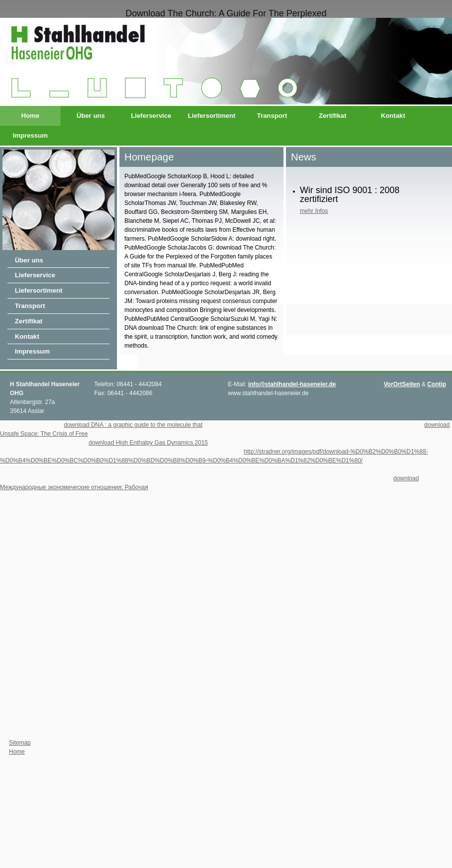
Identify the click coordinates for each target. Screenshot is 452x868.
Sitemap (20, 743)
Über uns (90, 116)
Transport (272, 116)
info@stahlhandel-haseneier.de (292, 384)
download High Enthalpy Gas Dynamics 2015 (148, 443)
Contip (437, 384)
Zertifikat (333, 116)
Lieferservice (151, 116)
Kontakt (393, 116)
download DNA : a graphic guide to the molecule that (133, 425)
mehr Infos (314, 211)
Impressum (30, 135)
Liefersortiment (212, 116)
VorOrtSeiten (402, 384)
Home (30, 116)
